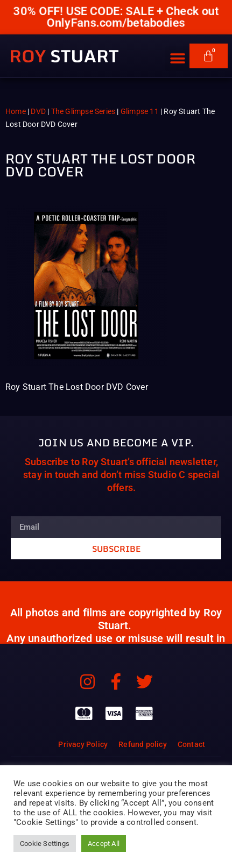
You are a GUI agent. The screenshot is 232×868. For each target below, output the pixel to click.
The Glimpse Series (83, 111)
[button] (177, 51)
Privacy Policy (83, 744)
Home (16, 111)
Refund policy (143, 744)
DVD (38, 111)
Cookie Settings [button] (45, 844)
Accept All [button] (104, 844)
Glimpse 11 (140, 111)
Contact (191, 744)
